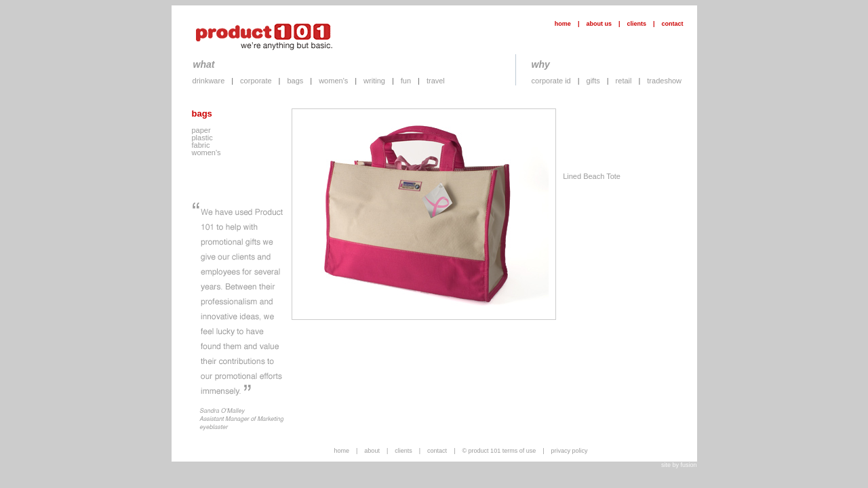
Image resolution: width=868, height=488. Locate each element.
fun (406, 81)
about (372, 451)
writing (374, 81)
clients (636, 24)
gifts (593, 81)
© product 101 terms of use (499, 451)
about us (599, 24)
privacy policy (570, 451)
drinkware (209, 81)
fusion (688, 465)
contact (672, 24)
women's (333, 81)
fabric (201, 145)
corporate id (551, 81)
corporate (256, 81)
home (563, 24)
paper (201, 130)
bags (295, 81)
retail (624, 81)
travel (436, 81)
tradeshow (664, 81)
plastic (202, 138)
